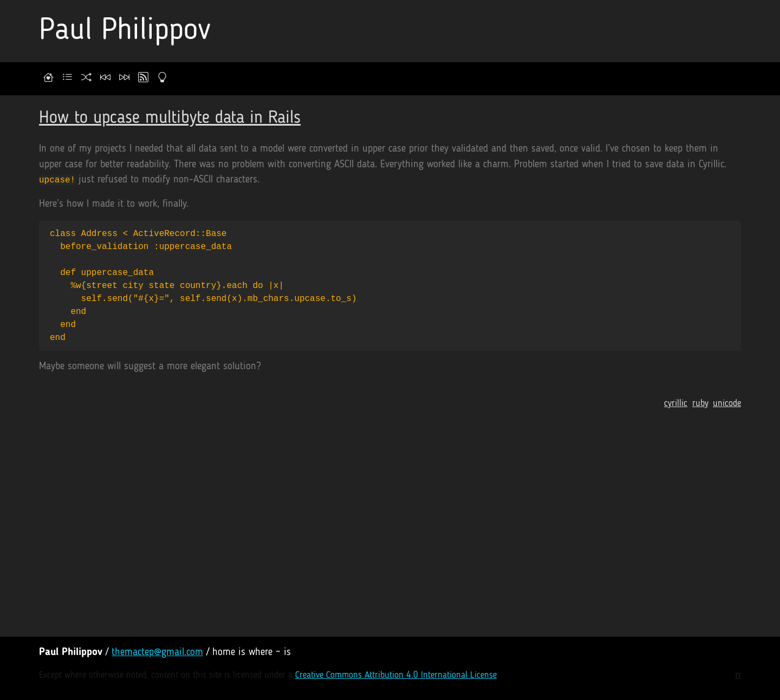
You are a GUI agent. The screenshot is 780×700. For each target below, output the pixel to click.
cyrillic (676, 404)
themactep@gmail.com (157, 653)
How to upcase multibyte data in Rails (170, 119)
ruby (700, 404)
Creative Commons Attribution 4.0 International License (396, 675)
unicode (727, 404)
